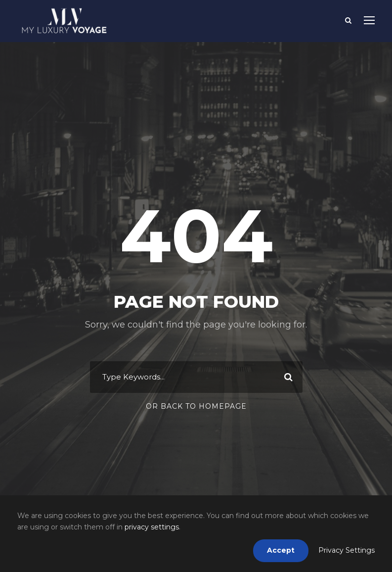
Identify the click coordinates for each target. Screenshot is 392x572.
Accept (281, 550)
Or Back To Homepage (196, 406)
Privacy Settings (347, 550)
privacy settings (152, 527)
